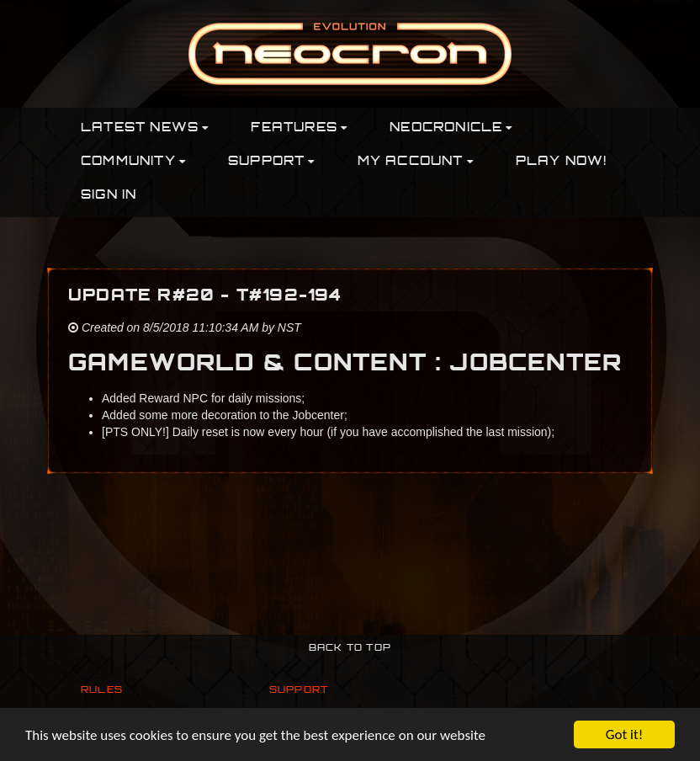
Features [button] (299, 128)
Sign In (109, 196)
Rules (102, 691)
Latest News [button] (145, 128)
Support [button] (272, 162)
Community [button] (133, 162)
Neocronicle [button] (451, 128)
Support (299, 691)
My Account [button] (416, 162)
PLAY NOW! (562, 162)
